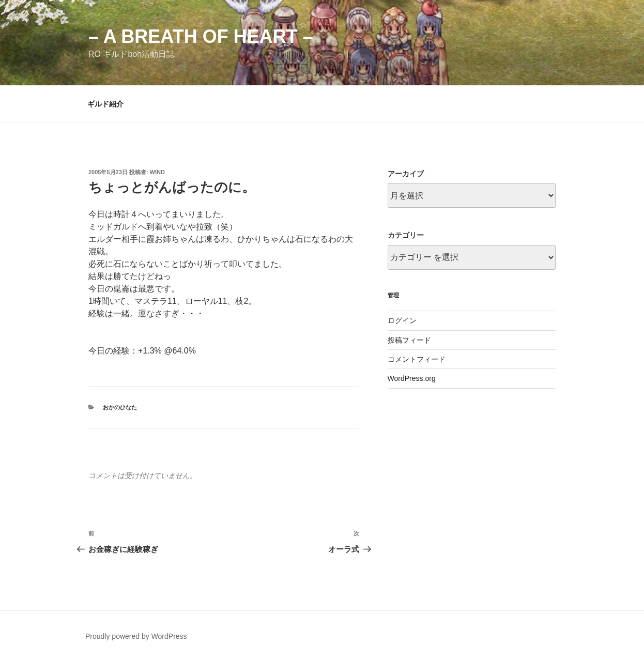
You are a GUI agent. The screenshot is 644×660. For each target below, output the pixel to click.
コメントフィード (417, 359)
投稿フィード (409, 340)
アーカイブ (406, 174)
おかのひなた (120, 407)
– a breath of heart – (201, 36)
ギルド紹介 (105, 104)
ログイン (402, 320)
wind (157, 172)
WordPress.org (412, 378)
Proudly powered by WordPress (136, 636)
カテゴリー (406, 235)
